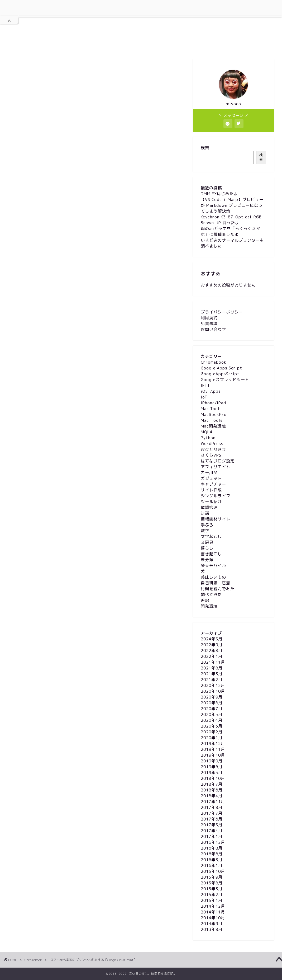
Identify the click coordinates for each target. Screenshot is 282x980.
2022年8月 (212, 651)
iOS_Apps (211, 391)
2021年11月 (213, 662)
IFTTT (207, 385)
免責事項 (181, 45)
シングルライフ (216, 496)
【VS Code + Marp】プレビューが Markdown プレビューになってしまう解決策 (232, 205)
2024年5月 (212, 639)
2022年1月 (212, 656)
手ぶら (207, 525)
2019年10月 (213, 755)
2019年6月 (212, 767)
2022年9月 (212, 645)
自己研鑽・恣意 (216, 583)
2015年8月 (212, 883)
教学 (205, 531)
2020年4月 (212, 720)
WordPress (212, 444)
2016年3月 (212, 860)
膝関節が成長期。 (141, 19)
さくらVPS (211, 455)
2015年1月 (212, 900)
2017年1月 (212, 836)
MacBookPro (214, 414)
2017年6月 (212, 819)
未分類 (207, 560)
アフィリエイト (216, 467)
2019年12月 (213, 744)
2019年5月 (212, 773)
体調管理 (209, 507)
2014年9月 (212, 924)
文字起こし (211, 536)
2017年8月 (212, 807)
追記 (205, 600)
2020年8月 (212, 703)
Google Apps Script (221, 368)
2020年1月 (212, 738)
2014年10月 (213, 918)
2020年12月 (213, 685)
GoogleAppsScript (220, 374)
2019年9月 (212, 761)
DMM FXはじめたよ (219, 194)
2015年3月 (212, 889)
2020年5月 (212, 714)
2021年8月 (212, 668)
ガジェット (211, 478)
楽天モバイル (213, 566)
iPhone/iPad (213, 403)
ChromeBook (27, 70)
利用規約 (94, 45)
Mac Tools (211, 409)
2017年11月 (213, 802)
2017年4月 (212, 831)
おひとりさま (213, 449)
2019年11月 (213, 749)
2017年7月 (212, 813)
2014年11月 (213, 912)
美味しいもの (213, 577)
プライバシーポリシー (138, 46)
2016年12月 (213, 842)
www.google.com (46, 324)
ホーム (65, 46)
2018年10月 (213, 778)
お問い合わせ (214, 45)
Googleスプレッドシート (225, 380)
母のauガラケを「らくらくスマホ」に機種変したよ (231, 231)
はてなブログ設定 (218, 461)
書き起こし (211, 554)
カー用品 (209, 473)
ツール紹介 (211, 502)
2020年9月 (212, 697)
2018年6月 (212, 790)
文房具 (207, 542)
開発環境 (209, 606)
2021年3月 (212, 674)
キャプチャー (213, 484)
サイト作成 (211, 490)
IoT (204, 397)
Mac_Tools (212, 420)
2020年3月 (212, 726)
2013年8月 (212, 929)
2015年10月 (213, 871)
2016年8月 (212, 848)
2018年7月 (212, 784)
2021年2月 (212, 680)
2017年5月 (212, 825)
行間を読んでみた (218, 589)
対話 (205, 513)
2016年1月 (212, 866)
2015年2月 (212, 895)
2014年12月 (213, 906)
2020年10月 (213, 691)
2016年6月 (212, 854)
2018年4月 (212, 796)
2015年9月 (212, 877)
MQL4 (207, 432)
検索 (205, 148)
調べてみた (211, 595)
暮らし (207, 548)
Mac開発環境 (213, 426)
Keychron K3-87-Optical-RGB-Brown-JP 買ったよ (232, 220)
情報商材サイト (216, 519)
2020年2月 (212, 732)
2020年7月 (212, 709)
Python (208, 438)
